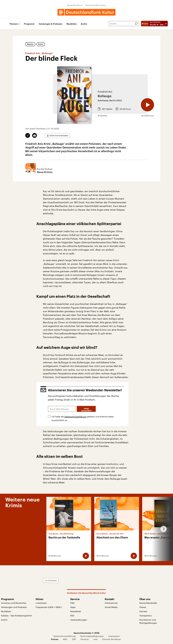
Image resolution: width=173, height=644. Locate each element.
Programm (29, 24)
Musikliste (71, 24)
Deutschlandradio (148, 603)
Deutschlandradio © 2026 (86, 633)
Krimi (41, 44)
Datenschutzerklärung (75, 417)
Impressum (114, 636)
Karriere (143, 611)
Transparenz (146, 616)
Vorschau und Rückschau (14, 603)
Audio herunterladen (59, 135)
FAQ (72, 603)
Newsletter (76, 611)
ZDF (74, 639)
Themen (14, 24)
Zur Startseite (51, 580)
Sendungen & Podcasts (51, 24)
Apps (73, 607)
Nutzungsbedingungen (92, 636)
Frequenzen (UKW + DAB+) (49, 607)
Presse (143, 607)
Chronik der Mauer (112, 639)
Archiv (84, 24)
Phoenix (85, 639)
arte (95, 639)
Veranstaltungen (79, 620)
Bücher (30, 44)
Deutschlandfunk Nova (96, 5)
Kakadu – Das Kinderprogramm (17, 616)
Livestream (41, 603)
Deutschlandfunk (75, 5)
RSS (72, 616)
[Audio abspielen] (147, 105)
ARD (65, 639)
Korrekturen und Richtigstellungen (148, 621)
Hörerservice (111, 603)
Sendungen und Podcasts (14, 607)
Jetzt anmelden (86, 410)
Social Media (111, 607)
